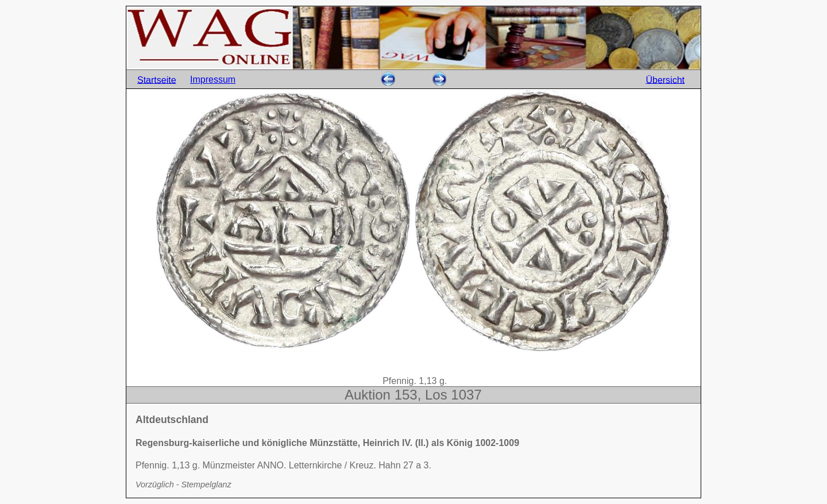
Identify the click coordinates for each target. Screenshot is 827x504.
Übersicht (665, 80)
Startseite (157, 80)
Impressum (213, 80)
